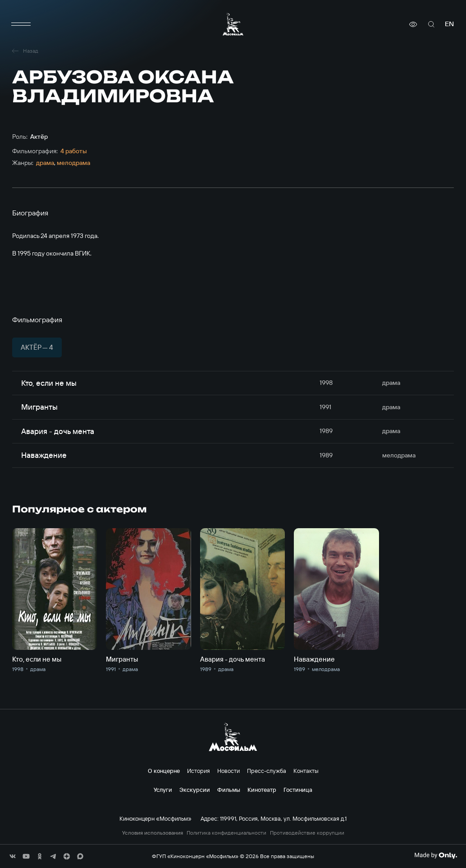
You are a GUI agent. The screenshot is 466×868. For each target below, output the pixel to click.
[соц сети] (13, 856)
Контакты (306, 771)
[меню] (21, 24)
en (449, 24)
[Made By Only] (436, 855)
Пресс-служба (267, 771)
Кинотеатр (262, 790)
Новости (228, 771)
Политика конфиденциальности (226, 833)
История (199, 771)
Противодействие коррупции (307, 833)
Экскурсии (195, 790)
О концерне (164, 771)
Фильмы (229, 790)
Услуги (163, 790)
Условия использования (153, 833)
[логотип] (233, 24)
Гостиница (298, 790)
